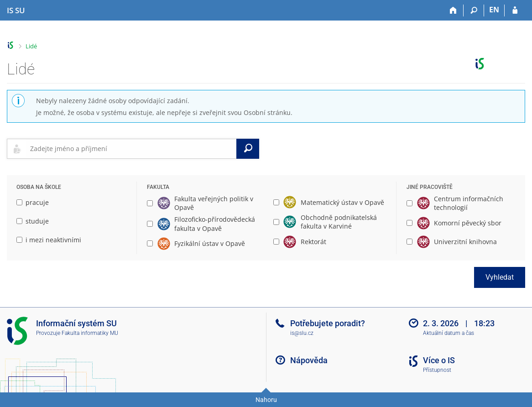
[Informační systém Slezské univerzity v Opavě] (16, 10)
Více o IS (439, 360)
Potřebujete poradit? (328, 323)
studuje (33, 221)
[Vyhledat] (248, 149)
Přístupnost (437, 370)
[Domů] (453, 10)
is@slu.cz (302, 333)
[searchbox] (131, 149)
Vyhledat (500, 277)
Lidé (31, 46)
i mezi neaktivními (49, 240)
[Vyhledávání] (474, 10)
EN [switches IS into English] (494, 10)
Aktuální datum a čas (449, 333)
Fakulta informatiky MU (90, 333)
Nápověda (309, 360)
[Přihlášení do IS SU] (515, 10)
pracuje (33, 202)
